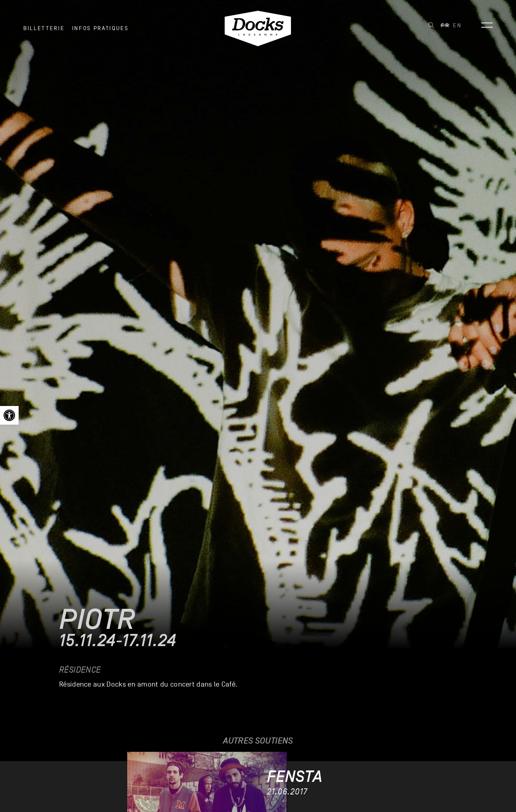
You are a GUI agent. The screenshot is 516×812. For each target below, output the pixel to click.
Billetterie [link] (44, 28)
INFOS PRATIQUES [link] (100, 28)
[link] (9, 415)
